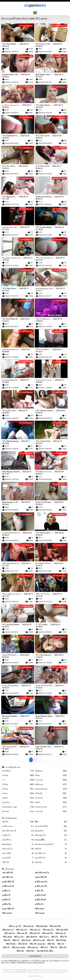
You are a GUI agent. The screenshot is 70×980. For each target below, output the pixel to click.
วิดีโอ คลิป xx (28, 926)
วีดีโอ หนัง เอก (33, 947)
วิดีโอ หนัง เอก (35, 930)
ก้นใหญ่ (18, 784)
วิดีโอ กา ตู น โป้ (15, 926)
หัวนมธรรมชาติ (51, 807)
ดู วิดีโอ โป (6, 891)
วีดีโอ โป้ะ (20, 951)
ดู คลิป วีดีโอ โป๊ (8, 882)
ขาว (18, 780)
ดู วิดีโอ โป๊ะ (7, 904)
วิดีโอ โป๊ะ (51, 944)
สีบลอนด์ (18, 811)
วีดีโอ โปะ (44, 947)
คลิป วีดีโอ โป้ (51, 853)
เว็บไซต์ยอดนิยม (11, 818)
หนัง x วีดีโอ (18, 853)
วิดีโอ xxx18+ (7, 913)
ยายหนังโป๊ (18, 858)
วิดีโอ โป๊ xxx (61, 940)
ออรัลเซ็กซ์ (18, 771)
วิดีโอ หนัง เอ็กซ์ (62, 930)
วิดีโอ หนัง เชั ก (22, 930)
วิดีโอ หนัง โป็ (22, 933)
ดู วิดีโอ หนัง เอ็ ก (41, 882)
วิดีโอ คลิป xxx (42, 926)
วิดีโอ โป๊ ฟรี (23, 944)
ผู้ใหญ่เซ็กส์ (51, 831)
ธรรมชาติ (51, 798)
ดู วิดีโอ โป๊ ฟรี (40, 900)
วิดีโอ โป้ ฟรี (26, 940)
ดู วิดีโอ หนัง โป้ (8, 886)
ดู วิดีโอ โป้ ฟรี (40, 895)
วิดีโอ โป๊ (18, 862)
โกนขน (18, 793)
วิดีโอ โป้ (16, 940)
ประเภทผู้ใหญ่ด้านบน (12, 767)
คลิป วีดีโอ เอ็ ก (8, 877)
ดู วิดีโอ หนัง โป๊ (41, 886)
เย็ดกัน (51, 775)
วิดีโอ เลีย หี (7, 937)
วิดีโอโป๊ (18, 822)
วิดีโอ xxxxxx (40, 913)
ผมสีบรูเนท (51, 784)
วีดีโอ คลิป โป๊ (51, 835)
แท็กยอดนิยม (9, 869)
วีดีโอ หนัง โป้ (18, 849)
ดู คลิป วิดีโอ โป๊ (41, 877)
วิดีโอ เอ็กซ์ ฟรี (31, 937)
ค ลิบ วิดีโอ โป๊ (8, 873)
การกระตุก (51, 780)
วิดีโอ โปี (63, 937)
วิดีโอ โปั (54, 937)
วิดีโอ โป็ (7, 940)
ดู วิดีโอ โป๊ (6, 900)
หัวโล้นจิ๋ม (51, 793)
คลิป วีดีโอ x (18, 840)
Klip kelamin (18, 844)
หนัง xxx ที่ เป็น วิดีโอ (45, 951)
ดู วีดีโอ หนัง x (18, 826)
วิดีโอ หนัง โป (9, 933)
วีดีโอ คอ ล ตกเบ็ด (18, 947)
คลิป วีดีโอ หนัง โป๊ (18, 831)
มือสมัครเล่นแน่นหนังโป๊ (51, 844)
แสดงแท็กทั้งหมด (35, 956)
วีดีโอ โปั (54, 947)
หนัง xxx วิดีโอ (33, 976)
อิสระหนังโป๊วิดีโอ (51, 826)
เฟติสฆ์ (18, 798)
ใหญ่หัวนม (51, 771)
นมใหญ (18, 775)
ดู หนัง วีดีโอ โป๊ (8, 909)
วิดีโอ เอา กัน (19, 937)
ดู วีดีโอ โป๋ (39, 904)
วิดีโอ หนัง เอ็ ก (48, 930)
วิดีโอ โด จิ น (44, 937)
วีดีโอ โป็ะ (63, 947)
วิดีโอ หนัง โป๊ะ (48, 933)
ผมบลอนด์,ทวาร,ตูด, (18, 807)
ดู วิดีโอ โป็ (39, 891)
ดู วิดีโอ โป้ (6, 895)
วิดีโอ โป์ (6, 947)
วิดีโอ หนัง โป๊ (35, 933)
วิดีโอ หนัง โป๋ (61, 933)
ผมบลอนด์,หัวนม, (51, 789)
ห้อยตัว (51, 802)
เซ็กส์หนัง (51, 862)
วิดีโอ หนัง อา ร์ (8, 930)
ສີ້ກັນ (51, 822)
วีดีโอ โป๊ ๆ (30, 951)
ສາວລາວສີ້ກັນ (51, 840)
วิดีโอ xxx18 (40, 909)
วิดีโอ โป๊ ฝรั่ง (11, 944)
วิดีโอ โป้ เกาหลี (39, 940)
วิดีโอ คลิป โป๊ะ (55, 926)
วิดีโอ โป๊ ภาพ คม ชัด (37, 944)
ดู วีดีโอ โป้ (18, 835)
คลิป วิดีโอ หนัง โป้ (42, 873)
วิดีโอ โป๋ (60, 944)
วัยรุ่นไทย (18, 802)
